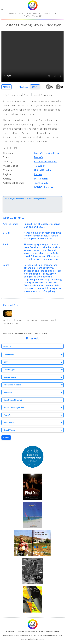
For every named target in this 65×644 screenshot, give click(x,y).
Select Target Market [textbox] (13, 400)
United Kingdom (43, 170)
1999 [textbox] (6, 362)
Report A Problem (42, 95)
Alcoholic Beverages (45, 161)
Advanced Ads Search (24, 333)
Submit (6, 437)
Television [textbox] (8, 392)
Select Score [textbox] (9, 355)
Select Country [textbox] (10, 377)
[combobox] (32, 355)
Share (6, 87)
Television (16, 95)
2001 (11, 320)
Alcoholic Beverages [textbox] (12, 385)
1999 (6, 95)
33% (53, 320)
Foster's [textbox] (7, 415)
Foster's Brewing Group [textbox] (14, 407)
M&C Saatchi (41, 179)
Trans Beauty (41, 183)
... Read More (10, 148)
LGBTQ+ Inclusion (44, 187)
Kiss (5, 320)
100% (27, 95)
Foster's (38, 157)
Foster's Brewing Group (47, 153)
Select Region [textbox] (9, 370)
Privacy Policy (41, 333)
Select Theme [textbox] (9, 430)
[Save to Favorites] (35, 87)
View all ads (8, 333)
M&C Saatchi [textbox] (9, 422)
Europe (38, 174)
